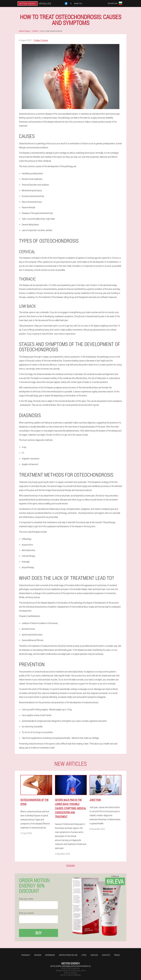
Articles (94, 955)
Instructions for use (68, 955)
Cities (84, 955)
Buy (38, 933)
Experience (50, 955)
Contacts (106, 955)
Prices (117, 955)
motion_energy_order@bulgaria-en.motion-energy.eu (71, 966)
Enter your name (26, 899)
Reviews (38, 955)
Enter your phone (26, 913)
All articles (71, 865)
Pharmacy (26, 955)
